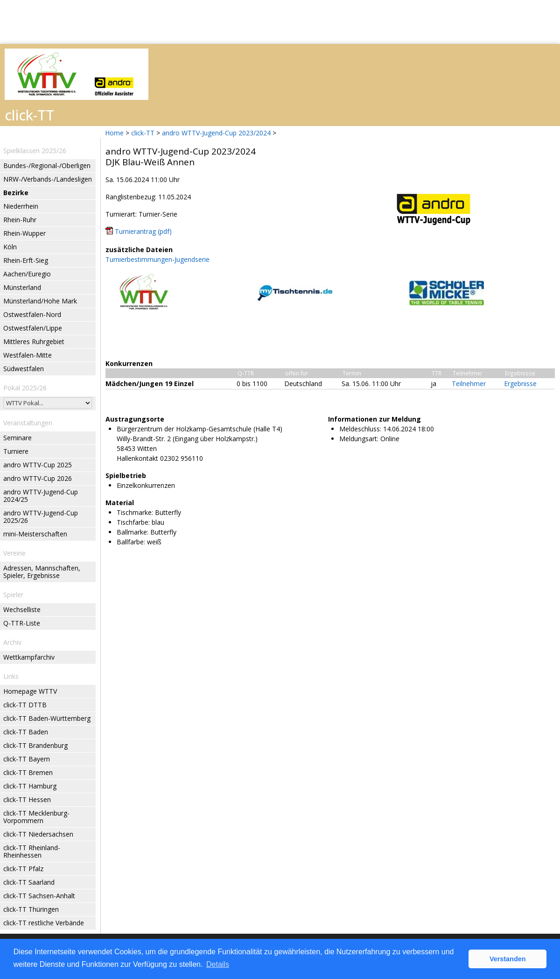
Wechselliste (22, 609)
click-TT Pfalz (23, 869)
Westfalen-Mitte (28, 355)
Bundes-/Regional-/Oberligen (47, 166)
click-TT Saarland (29, 882)
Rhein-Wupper (24, 233)
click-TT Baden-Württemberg (47, 718)
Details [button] (218, 964)
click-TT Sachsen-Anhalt (39, 896)
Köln (10, 247)
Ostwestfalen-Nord (32, 314)
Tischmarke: (135, 512)
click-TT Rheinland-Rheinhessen (32, 851)
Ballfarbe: (131, 542)
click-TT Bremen (28, 772)
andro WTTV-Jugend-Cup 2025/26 (41, 517)
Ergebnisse (520, 384)
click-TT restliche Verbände (44, 923)
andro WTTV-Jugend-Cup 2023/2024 (216, 133)
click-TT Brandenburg (35, 745)
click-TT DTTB (25, 705)
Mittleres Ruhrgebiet (34, 342)
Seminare (17, 438)
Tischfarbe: (133, 522)
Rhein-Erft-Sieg (26, 260)
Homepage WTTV (30, 691)
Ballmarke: (133, 532)
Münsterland (22, 287)
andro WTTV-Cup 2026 (38, 478)
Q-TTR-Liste (22, 623)
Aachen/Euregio (27, 274)
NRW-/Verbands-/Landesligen (48, 179)
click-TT (143, 133)
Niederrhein (21, 206)
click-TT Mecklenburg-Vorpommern (36, 817)
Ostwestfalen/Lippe (33, 328)
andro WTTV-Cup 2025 (38, 465)
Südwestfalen (24, 369)
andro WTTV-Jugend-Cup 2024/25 (41, 496)
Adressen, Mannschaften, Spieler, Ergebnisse (42, 572)
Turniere (16, 451)
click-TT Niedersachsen (38, 834)
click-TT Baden (26, 732)
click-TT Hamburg (30, 786)
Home (114, 133)
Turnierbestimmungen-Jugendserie (157, 259)
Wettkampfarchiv (29, 657)
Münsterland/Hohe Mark (40, 301)
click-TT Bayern (27, 759)
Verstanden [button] (508, 959)
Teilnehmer (469, 384)
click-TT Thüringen (31, 909)
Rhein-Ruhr (20, 220)
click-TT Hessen (27, 799)
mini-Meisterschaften (35, 534)
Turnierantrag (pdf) (143, 231)
